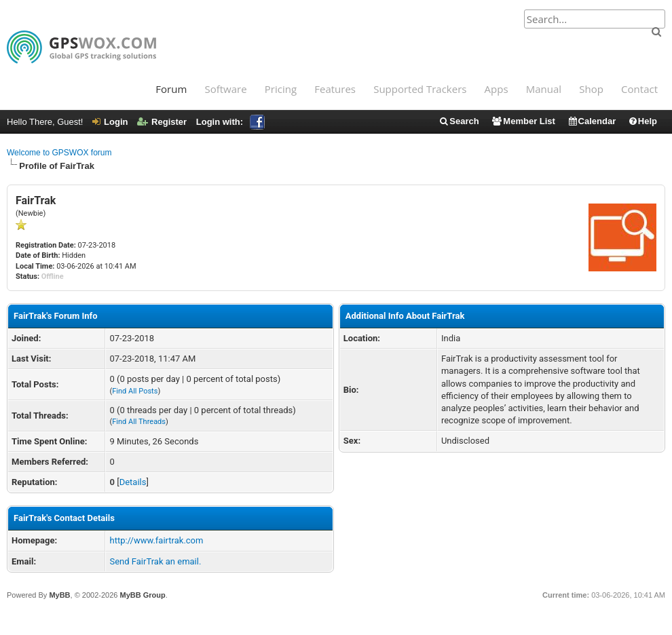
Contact (639, 89)
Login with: (230, 122)
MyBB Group (142, 595)
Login (110, 122)
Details (133, 482)
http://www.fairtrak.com (156, 540)
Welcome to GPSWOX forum (59, 153)
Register (162, 122)
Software (225, 89)
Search (459, 121)
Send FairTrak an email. (155, 561)
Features (335, 89)
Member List (523, 121)
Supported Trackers (420, 89)
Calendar (592, 121)
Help (642, 121)
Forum (171, 89)
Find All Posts (135, 391)
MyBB (59, 595)
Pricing (281, 89)
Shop (591, 89)
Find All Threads (139, 422)
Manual (544, 89)
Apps (497, 89)
